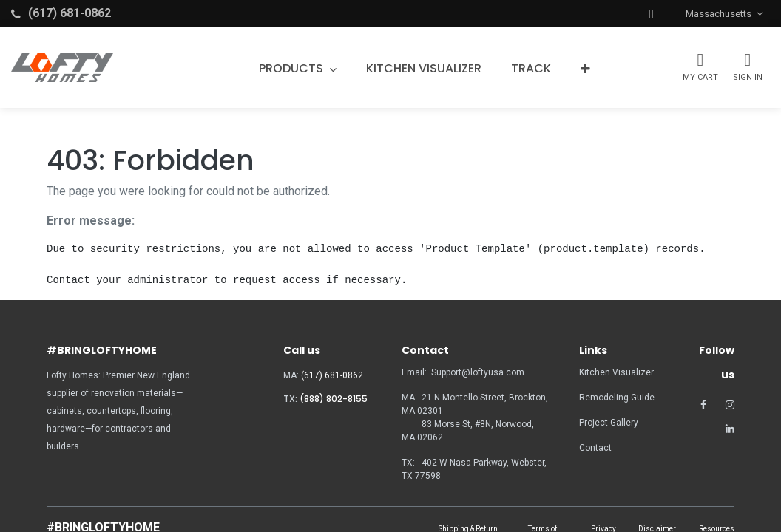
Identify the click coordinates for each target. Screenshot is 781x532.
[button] (652, 14)
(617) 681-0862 (332, 375)
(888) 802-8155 (334, 399)
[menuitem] (424, 69)
